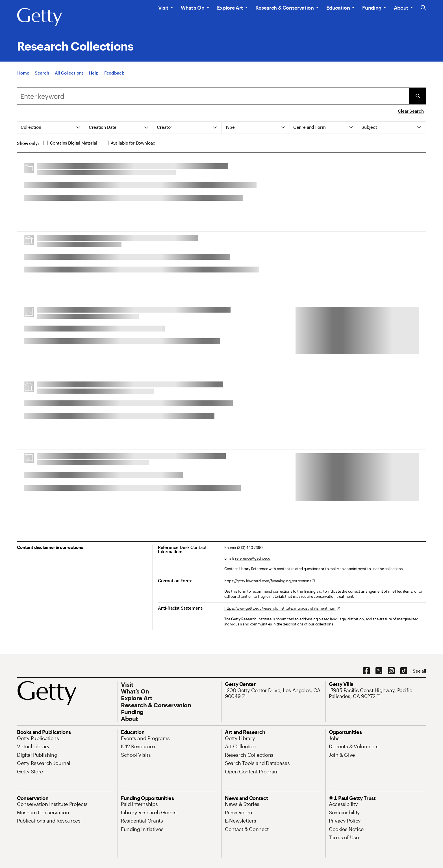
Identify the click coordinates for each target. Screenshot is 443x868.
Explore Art (230, 8)
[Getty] (40, 17)
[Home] (23, 73)
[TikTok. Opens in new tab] (404, 671)
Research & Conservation (285, 8)
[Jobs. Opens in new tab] (334, 738)
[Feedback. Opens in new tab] (114, 73)
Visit (163, 8)
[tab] (51, 128)
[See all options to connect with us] (419, 671)
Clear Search (411, 111)
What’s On (193, 8)
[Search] (42, 73)
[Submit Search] (418, 96)
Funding (372, 8)
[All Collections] (69, 73)
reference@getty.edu (253, 558)
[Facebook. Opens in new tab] (366, 671)
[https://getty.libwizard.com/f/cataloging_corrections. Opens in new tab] (270, 581)
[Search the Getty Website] (423, 8)
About (401, 8)
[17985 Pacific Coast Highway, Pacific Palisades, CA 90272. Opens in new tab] (377, 693)
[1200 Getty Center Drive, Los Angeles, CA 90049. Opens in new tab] (273, 693)
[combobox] (213, 96)
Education (338, 8)
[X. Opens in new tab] (379, 671)
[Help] (94, 73)
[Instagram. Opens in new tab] (391, 671)
